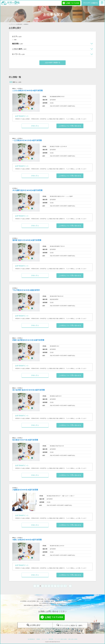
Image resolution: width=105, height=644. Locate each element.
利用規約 (38, 639)
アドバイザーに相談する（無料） (72, 625)
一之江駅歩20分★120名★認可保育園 (27, 140)
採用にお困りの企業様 (73, 639)
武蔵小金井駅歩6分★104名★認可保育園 (28, 340)
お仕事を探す (19, 24)
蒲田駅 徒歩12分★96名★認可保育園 (27, 240)
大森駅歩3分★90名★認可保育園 (25, 490)
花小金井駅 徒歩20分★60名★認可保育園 (29, 390)
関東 (14, 40)
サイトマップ (44, 639)
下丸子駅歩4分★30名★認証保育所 (26, 290)
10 (65, 586)
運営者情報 (51, 639)
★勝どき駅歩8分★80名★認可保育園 (27, 540)
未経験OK (26, 24)
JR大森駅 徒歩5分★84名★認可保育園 (27, 190)
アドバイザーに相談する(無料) (61, 639)
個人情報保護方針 (31, 639)
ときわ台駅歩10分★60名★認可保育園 (27, 91)
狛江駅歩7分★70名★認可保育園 (25, 440)
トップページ (12, 24)
